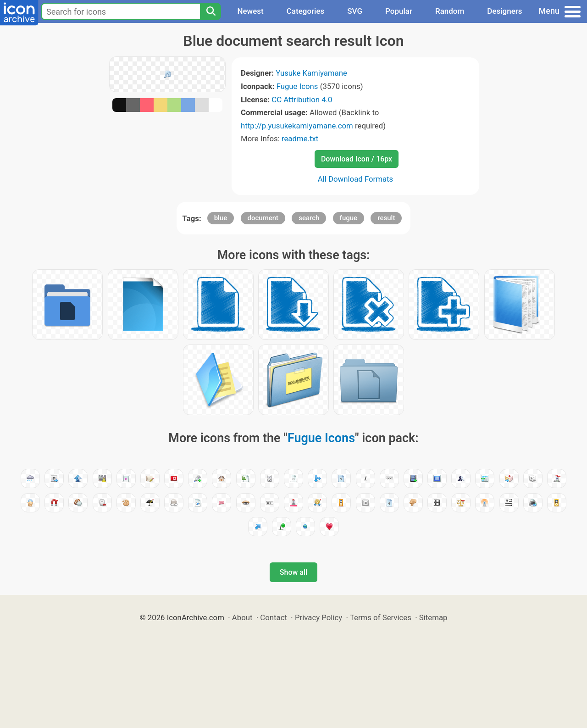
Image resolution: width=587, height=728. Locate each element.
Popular (399, 11)
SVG (355, 11)
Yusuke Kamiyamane (311, 73)
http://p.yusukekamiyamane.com (297, 126)
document (263, 218)
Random (450, 11)
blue (221, 218)
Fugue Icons (297, 86)
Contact (274, 617)
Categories (306, 11)
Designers (504, 11)
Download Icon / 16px (357, 159)
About (242, 617)
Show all (293, 572)
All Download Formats (356, 179)
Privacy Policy (318, 617)
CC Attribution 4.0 (302, 100)
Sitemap (433, 617)
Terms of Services (381, 617)
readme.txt (300, 139)
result (386, 218)
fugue (349, 218)
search (309, 218)
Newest (250, 11)
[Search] (210, 11)
